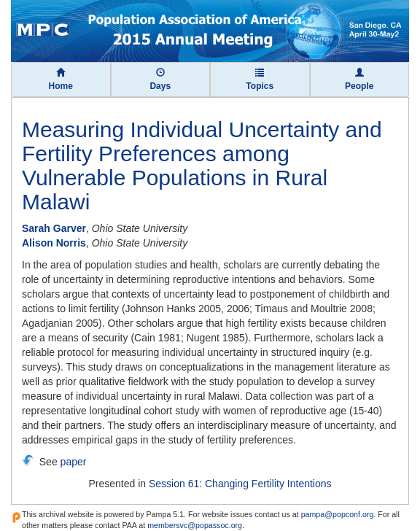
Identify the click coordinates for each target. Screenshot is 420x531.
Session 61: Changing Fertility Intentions (240, 484)
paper (74, 462)
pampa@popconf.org (338, 514)
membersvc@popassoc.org (195, 525)
